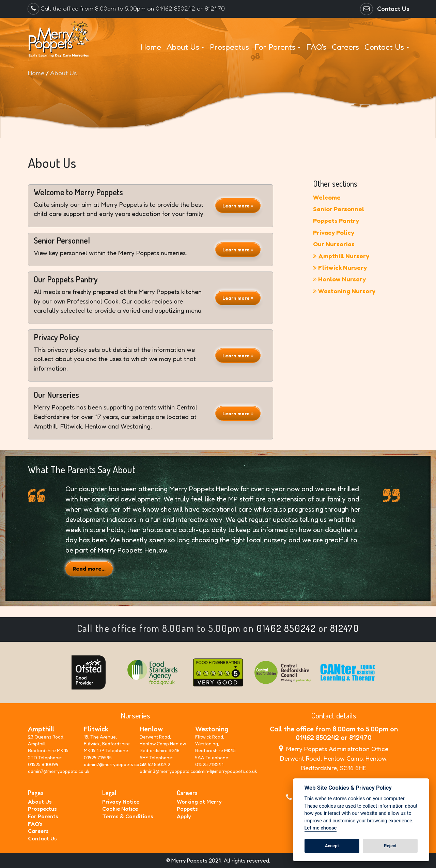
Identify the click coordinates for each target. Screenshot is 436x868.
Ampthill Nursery (341, 257)
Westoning (212, 729)
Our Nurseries (334, 245)
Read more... (89, 569)
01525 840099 (43, 764)
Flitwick (96, 729)
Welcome (327, 198)
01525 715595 (98, 758)
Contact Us (384, 47)
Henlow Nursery (339, 280)
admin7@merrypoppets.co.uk (59, 771)
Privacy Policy (334, 233)
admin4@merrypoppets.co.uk (226, 771)
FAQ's (316, 47)
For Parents (275, 47)
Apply (184, 816)
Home (151, 47)
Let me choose (321, 828)
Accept (332, 846)
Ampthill (41, 729)
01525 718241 (209, 764)
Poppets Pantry (336, 221)
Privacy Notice (121, 802)
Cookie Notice (120, 809)
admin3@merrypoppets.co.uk (171, 771)
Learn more (238, 206)
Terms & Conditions (128, 816)
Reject (390, 846)
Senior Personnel (339, 210)
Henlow (151, 729)
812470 (215, 8)
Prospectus (229, 47)
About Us (183, 47)
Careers (345, 47)
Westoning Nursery (344, 292)
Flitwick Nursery (340, 268)
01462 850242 (175, 8)
